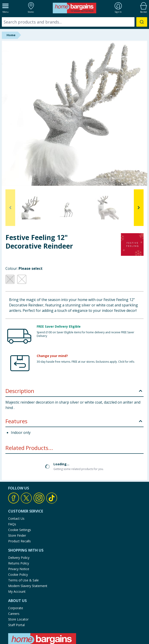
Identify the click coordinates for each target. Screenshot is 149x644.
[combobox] (74, 22)
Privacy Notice (19, 569)
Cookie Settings (20, 530)
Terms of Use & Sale (23, 580)
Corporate (16, 608)
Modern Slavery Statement (28, 586)
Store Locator (18, 619)
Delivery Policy (19, 558)
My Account (17, 591)
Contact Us (16, 518)
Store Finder (17, 535)
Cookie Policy (18, 575)
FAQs (12, 524)
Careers (14, 614)
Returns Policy (19, 563)
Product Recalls (19, 541)
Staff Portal (16, 625)
